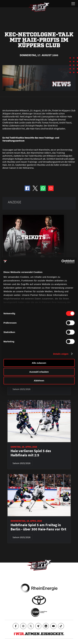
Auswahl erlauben (39, 372)
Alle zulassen (39, 363)
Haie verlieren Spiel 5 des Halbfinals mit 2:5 (31, 453)
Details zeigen (61, 354)
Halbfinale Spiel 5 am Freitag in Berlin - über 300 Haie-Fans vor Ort (38, 527)
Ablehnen (39, 381)
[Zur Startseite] (39, 7)
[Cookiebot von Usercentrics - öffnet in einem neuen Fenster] (61, 261)
